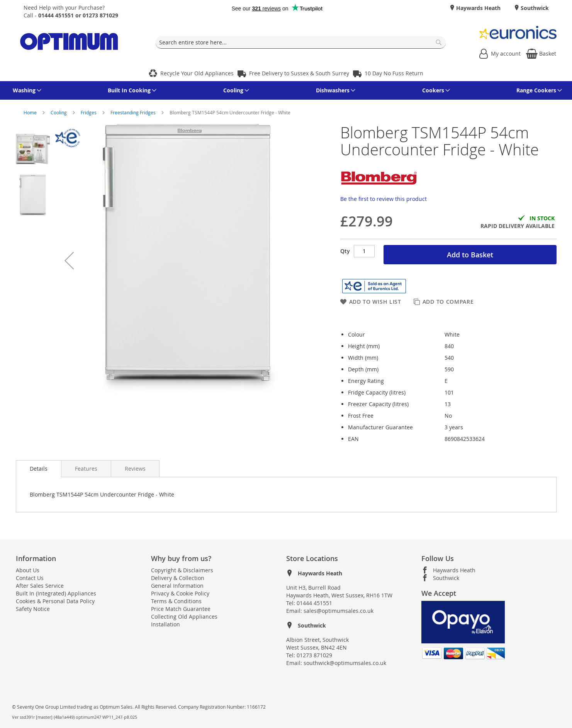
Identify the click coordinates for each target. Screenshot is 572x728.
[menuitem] (26, 90)
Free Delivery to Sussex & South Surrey (299, 73)
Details (39, 469)
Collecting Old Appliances (184, 617)
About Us (28, 570)
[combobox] (301, 43)
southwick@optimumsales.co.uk (345, 663)
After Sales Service (40, 586)
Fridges (89, 112)
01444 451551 (314, 603)
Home (31, 112)
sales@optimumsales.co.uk (339, 611)
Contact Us (30, 578)
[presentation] (39, 469)
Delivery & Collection (178, 578)
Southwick (534, 8)
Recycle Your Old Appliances (197, 73)
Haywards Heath (478, 8)
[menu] (286, 90)
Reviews (135, 469)
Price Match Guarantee (181, 609)
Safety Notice (33, 609)
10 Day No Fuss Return (394, 73)
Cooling (59, 112)
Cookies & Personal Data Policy (55, 601)
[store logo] (69, 43)
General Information (177, 586)
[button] (69, 260)
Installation (165, 624)
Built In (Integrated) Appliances (56, 593)
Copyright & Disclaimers (182, 570)
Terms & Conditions (176, 601)
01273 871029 (314, 655)
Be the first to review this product (384, 199)
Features (86, 469)
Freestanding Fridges (134, 112)
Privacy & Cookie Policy (180, 593)
